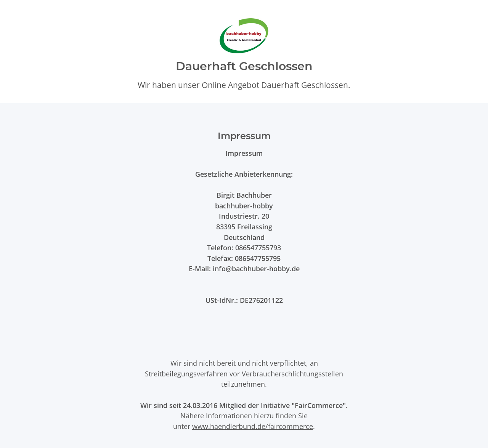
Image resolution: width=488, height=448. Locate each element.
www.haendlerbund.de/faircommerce (253, 426)
